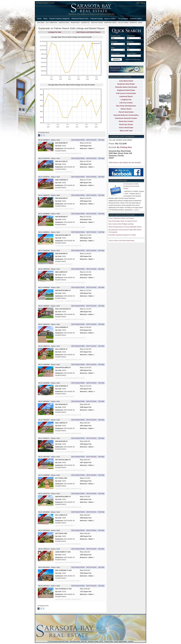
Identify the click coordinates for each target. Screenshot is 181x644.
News (45, 19)
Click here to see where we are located (125, 163)
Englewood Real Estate (126, 90)
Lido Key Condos (123, 23)
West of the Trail (126, 131)
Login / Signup (140, 3)
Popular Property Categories (59, 19)
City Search (131, 36)
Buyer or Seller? (110, 19)
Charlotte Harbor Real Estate (126, 87)
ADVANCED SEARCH (133, 60)
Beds (113, 48)
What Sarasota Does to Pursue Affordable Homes (125, 227)
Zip (128, 48)
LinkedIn (131, 641)
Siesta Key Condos (97, 23)
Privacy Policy (109, 641)
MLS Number (115, 53)
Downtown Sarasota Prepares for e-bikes (122, 235)
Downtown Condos (110, 23)
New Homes (41, 23)
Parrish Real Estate (126, 112)
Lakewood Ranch (64, 23)
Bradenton (133, 23)
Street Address (132, 53)
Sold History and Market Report (88, 32)
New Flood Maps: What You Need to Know (123, 221)
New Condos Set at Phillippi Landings (121, 224)
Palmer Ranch (75, 23)
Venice (140, 23)
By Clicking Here (124, 147)
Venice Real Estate (126, 128)
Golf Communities (51, 23)
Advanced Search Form (80, 19)
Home (39, 19)
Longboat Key (85, 23)
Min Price (114, 42)
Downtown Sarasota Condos (126, 118)
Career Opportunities (120, 641)
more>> (137, 210)
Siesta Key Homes (126, 124)
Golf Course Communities (126, 93)
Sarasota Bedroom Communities (126, 115)
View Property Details (78, 140)
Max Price (130, 42)
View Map (101, 140)
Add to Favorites (91, 140)
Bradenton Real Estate (126, 84)
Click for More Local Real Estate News (122, 241)
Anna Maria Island (126, 81)
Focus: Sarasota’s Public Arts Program (121, 218)
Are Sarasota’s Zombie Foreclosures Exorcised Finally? (131, 186)
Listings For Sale (55, 32)
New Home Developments (126, 106)
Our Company (123, 19)
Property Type (116, 36)
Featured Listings (96, 19)
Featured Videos (136, 19)
